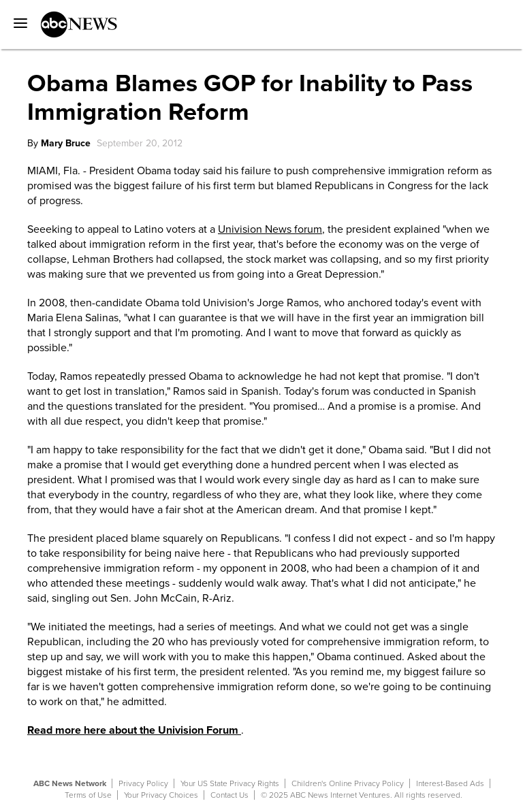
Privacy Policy (143, 783)
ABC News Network (70, 783)
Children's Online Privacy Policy (348, 783)
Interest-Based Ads (450, 783)
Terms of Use (88, 795)
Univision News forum (270, 229)
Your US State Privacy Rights (230, 783)
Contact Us (229, 795)
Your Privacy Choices (161, 795)
